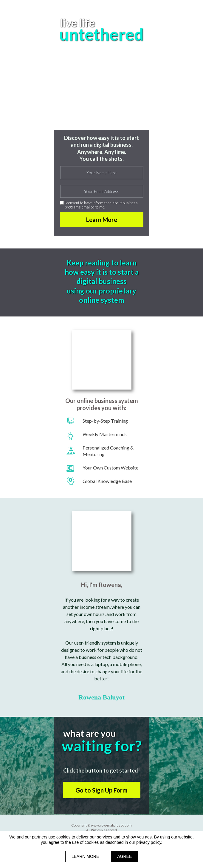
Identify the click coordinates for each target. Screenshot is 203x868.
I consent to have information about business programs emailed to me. (101, 205)
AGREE (124, 856)
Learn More (102, 220)
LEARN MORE (85, 856)
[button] (102, 790)
